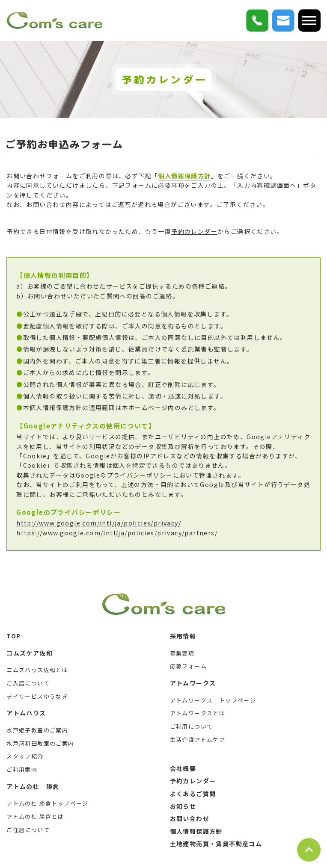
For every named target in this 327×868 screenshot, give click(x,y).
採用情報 (183, 636)
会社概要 (183, 768)
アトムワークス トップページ (213, 700)
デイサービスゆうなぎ (37, 696)
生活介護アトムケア (198, 740)
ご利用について (192, 726)
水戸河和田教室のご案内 (40, 743)
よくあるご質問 (193, 794)
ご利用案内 (22, 769)
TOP (13, 636)
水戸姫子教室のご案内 (37, 730)
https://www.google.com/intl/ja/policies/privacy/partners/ (117, 533)
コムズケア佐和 (30, 653)
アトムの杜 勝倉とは (35, 816)
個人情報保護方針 (184, 176)
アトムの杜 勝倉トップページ (48, 803)
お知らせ (183, 806)
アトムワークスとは (198, 713)
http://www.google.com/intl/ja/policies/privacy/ (99, 523)
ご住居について (28, 830)
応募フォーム (188, 666)
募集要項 (182, 653)
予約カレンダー (194, 231)
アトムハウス (26, 713)
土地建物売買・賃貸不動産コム (216, 844)
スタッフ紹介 (25, 756)
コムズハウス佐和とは (37, 670)
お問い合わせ (190, 818)
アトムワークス (193, 683)
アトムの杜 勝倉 (33, 786)
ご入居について (28, 683)
